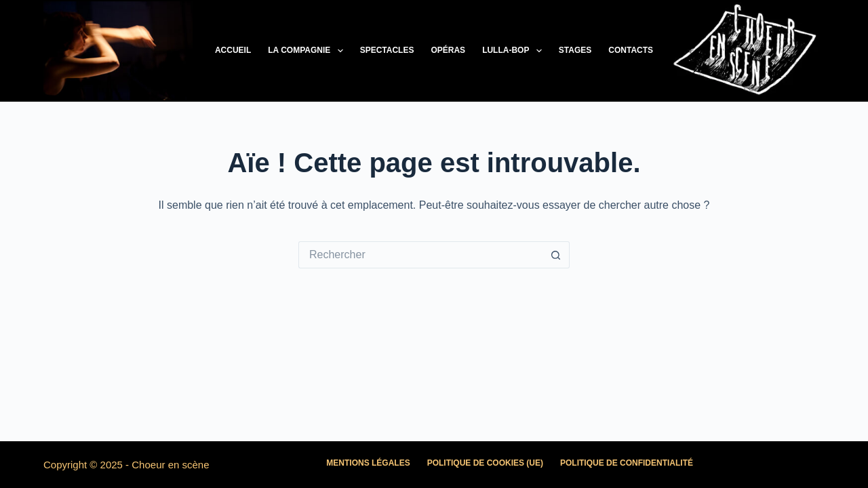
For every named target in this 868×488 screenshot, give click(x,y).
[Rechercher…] (420, 255)
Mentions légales (368, 463)
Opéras (448, 50)
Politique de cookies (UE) (485, 463)
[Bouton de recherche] (556, 255)
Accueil (233, 50)
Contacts (631, 50)
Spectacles (387, 50)
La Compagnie (308, 51)
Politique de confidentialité (627, 463)
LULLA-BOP (515, 51)
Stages (575, 50)
